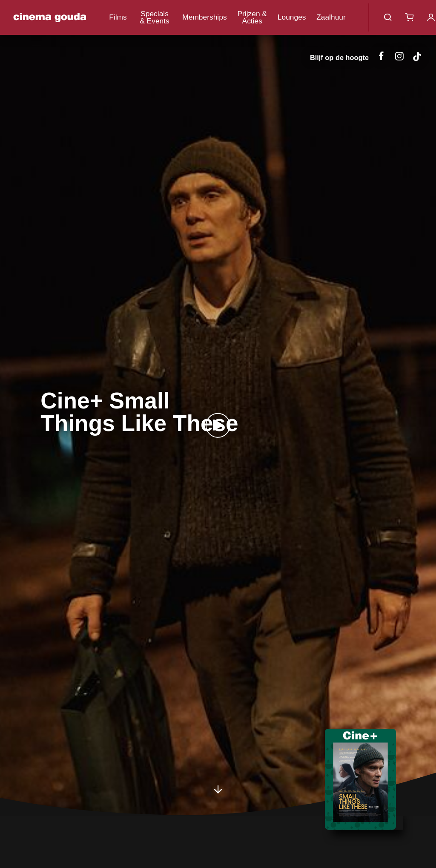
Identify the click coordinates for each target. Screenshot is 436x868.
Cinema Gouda (50, 17)
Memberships (204, 17)
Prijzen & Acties (252, 17)
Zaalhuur (331, 17)
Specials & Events (155, 17)
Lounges (292, 17)
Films (118, 17)
